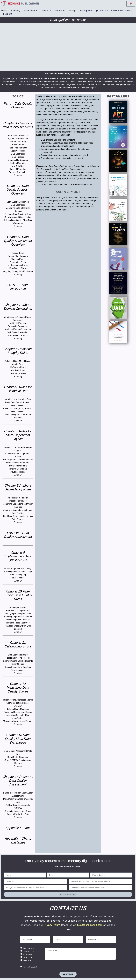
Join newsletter (29, 948)
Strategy (16, 11)
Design (73, 11)
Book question (29, 954)
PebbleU (7, 14)
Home (4, 11)
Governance (30, 11)
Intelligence (86, 11)
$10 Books (101, 11)
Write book (27, 957)
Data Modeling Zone (120, 11)
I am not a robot (30, 967)
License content (30, 951)
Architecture (59, 11)
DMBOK (45, 11)
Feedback (27, 960)
